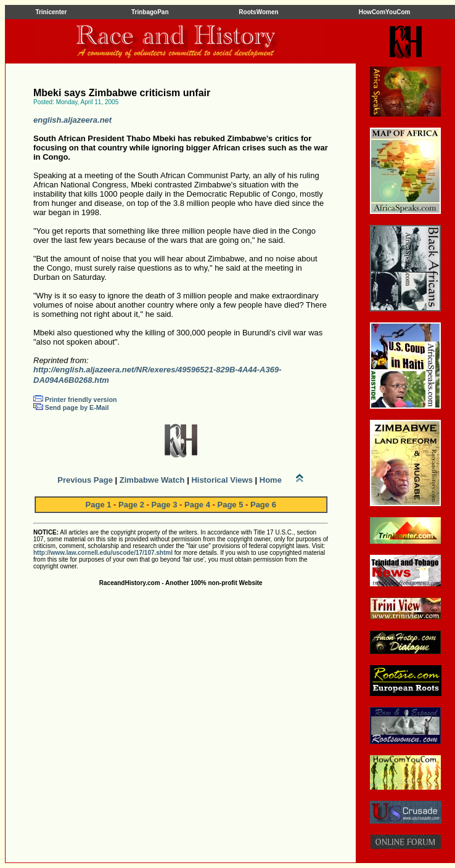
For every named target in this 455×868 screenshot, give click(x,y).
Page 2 (131, 505)
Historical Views (222, 480)
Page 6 (263, 505)
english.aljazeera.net (72, 120)
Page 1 (99, 505)
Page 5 (230, 505)
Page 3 (165, 505)
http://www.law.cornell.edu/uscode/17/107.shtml (103, 553)
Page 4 (197, 505)
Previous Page (85, 480)
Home (271, 480)
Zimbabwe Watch (152, 480)
